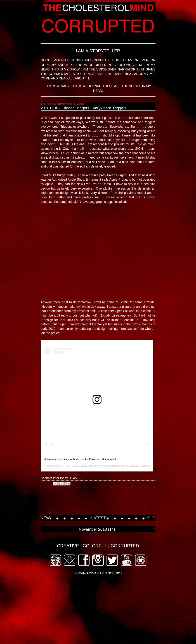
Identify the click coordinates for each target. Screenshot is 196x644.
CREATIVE (68, 546)
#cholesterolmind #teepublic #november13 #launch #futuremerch (81, 459)
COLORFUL (95, 546)
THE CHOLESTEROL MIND (79, 466)
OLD (151, 518)
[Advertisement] (106, 501)
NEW (45, 518)
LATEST (99, 518)
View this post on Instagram (60, 409)
